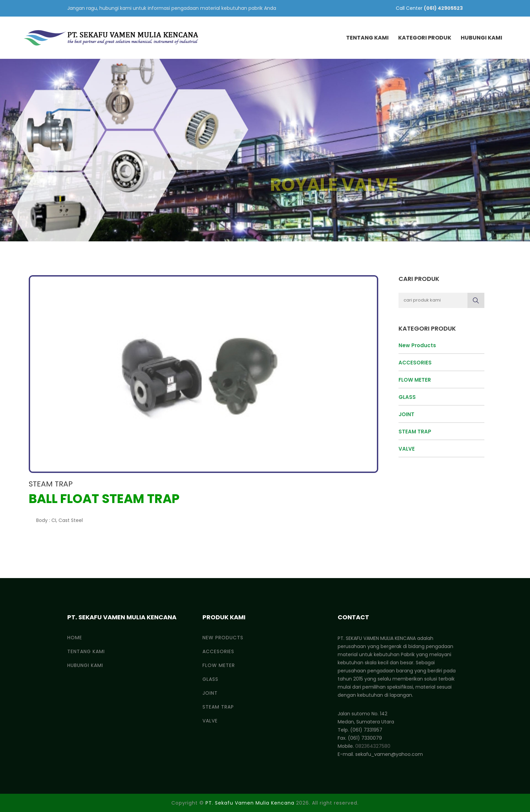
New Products (417, 345)
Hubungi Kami (481, 38)
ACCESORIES (415, 363)
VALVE (407, 449)
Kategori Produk (425, 38)
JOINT (406, 414)
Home (75, 638)
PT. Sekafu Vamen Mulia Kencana (250, 803)
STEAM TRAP (51, 484)
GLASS (407, 397)
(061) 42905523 (443, 8)
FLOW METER (415, 380)
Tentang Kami (367, 38)
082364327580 (373, 746)
